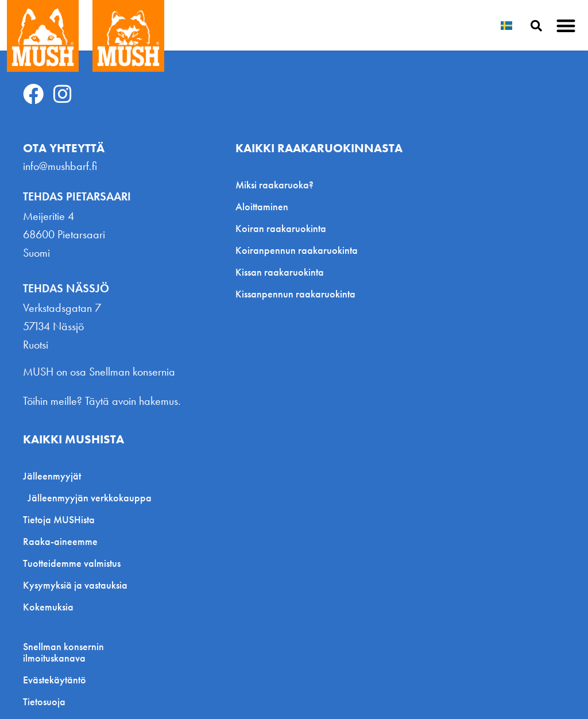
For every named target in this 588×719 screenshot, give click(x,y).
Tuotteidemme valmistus (72, 563)
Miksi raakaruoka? (274, 185)
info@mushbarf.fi (60, 166)
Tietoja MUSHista (59, 519)
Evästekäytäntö (55, 680)
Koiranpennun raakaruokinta (297, 250)
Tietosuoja (44, 702)
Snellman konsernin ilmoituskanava (63, 652)
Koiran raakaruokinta (281, 228)
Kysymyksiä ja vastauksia (75, 585)
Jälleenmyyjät (55, 476)
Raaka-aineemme (60, 541)
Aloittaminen (262, 206)
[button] (566, 26)
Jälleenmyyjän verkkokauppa (90, 498)
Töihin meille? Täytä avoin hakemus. (102, 401)
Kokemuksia (48, 607)
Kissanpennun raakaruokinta (295, 294)
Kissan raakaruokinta (280, 272)
